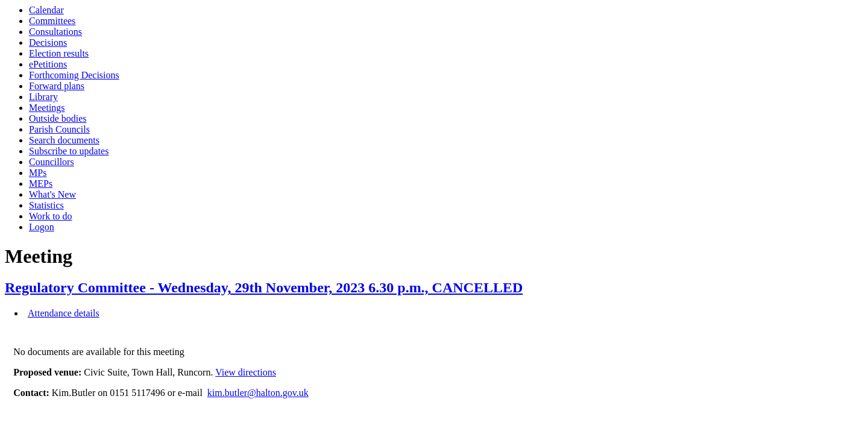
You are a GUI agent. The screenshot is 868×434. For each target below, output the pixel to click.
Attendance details (64, 313)
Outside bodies (58, 118)
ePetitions (48, 64)
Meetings (47, 108)
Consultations (55, 32)
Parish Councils (59, 129)
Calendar (46, 10)
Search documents (64, 140)
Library (43, 97)
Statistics (46, 205)
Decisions (48, 42)
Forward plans (57, 86)
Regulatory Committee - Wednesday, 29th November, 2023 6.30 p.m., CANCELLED (264, 288)
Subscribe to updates (69, 151)
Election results (59, 53)
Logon (42, 227)
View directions (246, 372)
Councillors (52, 162)
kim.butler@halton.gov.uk (258, 393)
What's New (52, 194)
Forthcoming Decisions (74, 75)
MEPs (41, 184)
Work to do (51, 216)
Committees (52, 21)
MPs (38, 173)
